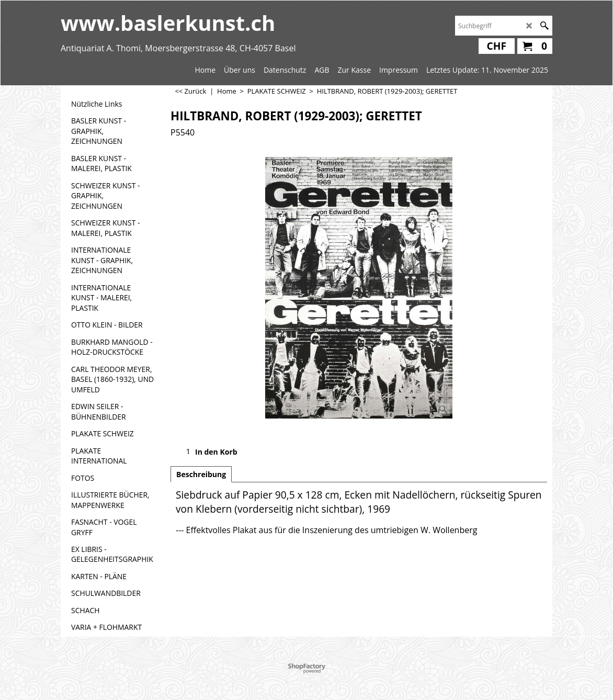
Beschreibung (201, 474)
